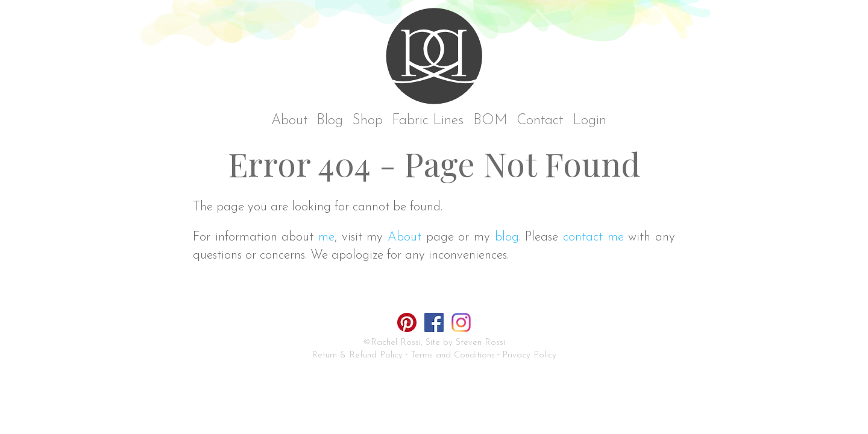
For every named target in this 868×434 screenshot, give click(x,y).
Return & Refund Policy (357, 355)
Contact (540, 121)
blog (507, 237)
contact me (593, 237)
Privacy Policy (529, 355)
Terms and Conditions (453, 355)
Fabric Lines (428, 121)
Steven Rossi (480, 343)
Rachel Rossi (396, 343)
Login (590, 121)
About (289, 121)
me (326, 237)
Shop (368, 121)
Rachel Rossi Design (437, 59)
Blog (330, 121)
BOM (490, 121)
